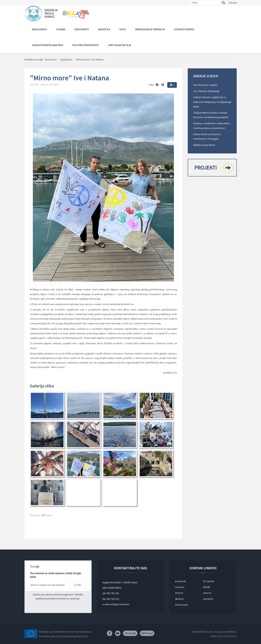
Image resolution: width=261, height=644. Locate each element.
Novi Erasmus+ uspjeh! (205, 85)
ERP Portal (147, 633)
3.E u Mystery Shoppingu (206, 91)
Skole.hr (179, 599)
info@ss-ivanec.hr (120, 604)
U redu (77, 585)
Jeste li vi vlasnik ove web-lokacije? (48, 585)
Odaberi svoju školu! (204, 145)
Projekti (213, 168)
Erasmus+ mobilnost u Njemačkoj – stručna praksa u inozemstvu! (212, 126)
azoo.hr (207, 593)
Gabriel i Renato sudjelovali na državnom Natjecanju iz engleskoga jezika (212, 102)
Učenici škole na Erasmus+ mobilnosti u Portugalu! (207, 136)
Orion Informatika (227, 636)
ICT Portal (130, 633)
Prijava (233, 3)
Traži (224, 3)
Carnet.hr (208, 599)
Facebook (110, 633)
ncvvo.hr (180, 587)
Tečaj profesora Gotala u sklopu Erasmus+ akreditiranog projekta (211, 115)
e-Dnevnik (180, 581)
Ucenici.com (181, 605)
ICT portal (209, 581)
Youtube (118, 633)
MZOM (206, 587)
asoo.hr (179, 593)
